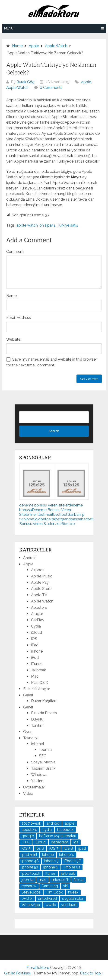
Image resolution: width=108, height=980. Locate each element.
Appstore (39, 607)
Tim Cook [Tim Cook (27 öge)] (54, 892)
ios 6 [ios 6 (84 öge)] (40, 848)
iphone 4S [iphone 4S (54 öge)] (30, 861)
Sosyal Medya (43, 762)
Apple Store (41, 589)
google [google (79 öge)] (28, 836)
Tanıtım (37, 725)
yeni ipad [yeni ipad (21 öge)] (69, 905)
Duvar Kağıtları (44, 701)
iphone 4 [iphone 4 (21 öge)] (67, 855)
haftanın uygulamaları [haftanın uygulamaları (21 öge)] (58, 836)
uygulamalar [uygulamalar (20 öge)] (73, 898)
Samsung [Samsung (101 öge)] (50, 886)
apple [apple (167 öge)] (70, 823)
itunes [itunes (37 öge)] (51, 873)
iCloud (37, 633)
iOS (34, 639)
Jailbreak (38, 670)
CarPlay (38, 620)
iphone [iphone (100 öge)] (48, 855)
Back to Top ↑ (92, 973)
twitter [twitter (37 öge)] (27, 898)
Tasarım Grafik (43, 768)
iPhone (37, 651)
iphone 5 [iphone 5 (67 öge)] (51, 861)
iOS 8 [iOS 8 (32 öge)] (68, 848)
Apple (86, 82)
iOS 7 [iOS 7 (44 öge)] (54, 848)
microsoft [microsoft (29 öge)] (60, 880)
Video (28, 793)
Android (30, 558)
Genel (28, 707)
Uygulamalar (34, 787)
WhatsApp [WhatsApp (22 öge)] (31, 905)
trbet (63, 514)
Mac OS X (40, 683)
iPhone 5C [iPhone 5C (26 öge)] (73, 861)
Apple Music (42, 576)
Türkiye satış (68, 225)
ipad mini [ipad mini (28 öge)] (29, 855)
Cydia (36, 626)
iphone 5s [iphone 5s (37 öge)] (30, 867)
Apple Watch (17, 88)
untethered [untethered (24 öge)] (47, 898)
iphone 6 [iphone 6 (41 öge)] (51, 867)
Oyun (28, 732)
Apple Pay (40, 582)
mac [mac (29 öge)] (43, 880)
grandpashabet (74, 519)
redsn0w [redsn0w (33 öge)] (29, 886)
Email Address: (19, 318)
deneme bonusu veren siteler (44, 505)
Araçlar (37, 614)
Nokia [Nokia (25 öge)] (79, 880)
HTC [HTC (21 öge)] (25, 842)
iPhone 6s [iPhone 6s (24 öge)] (72, 867)
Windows (39, 775)
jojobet (29, 519)
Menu (9, 28)
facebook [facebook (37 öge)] (65, 830)
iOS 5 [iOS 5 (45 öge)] (26, 848)
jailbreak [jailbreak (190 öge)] (68, 873)
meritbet (37, 514)
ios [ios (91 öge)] (76, 842)
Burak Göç (25, 82)
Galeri (28, 695)
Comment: (15, 251)
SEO (43, 756)
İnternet (38, 744)
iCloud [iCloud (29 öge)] (40, 842)
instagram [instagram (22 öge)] (60, 842)
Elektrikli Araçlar (37, 689)
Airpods (38, 570)
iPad (35, 645)
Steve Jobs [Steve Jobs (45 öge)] (31, 892)
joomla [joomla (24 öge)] (27, 880)
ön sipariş (47, 225)
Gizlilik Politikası (17, 973)
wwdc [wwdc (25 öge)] (51, 905)
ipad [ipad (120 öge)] (82, 848)
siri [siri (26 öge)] (65, 886)
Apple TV (39, 595)
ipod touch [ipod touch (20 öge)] (31, 873)
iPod (35, 658)
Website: (14, 339)
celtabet (54, 519)
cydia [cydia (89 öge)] (47, 830)
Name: (12, 296)
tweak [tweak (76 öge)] (73, 892)
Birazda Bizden (44, 713)
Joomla (45, 750)
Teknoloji (31, 738)
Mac (35, 676)
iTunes (37, 664)
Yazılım (37, 781)
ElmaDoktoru (38, 968)
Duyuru (37, 719)
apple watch (27, 225)
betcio (69, 524)
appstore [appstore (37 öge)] (29, 830)
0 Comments (51, 88)
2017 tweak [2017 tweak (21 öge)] (31, 823)
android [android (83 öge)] (53, 823)
